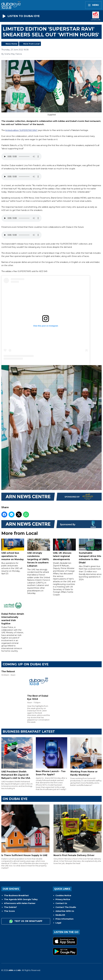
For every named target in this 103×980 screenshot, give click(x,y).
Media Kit (60, 915)
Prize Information (65, 919)
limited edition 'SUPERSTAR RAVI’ (21, 130)
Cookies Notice (63, 895)
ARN (11, 970)
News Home (11, 44)
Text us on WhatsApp (26, 921)
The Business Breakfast (16, 895)
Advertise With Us (65, 911)
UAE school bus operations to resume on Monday (13, 550)
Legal (58, 923)
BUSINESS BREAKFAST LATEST (29, 732)
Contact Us (61, 903)
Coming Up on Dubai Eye (26, 664)
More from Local (31, 44)
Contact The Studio (66, 907)
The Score (9, 911)
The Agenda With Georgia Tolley (21, 899)
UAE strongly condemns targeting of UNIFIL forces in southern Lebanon (39, 553)
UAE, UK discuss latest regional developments (64, 550)
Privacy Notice (63, 899)
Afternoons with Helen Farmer (20, 903)
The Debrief (10, 907)
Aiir (19, 970)
